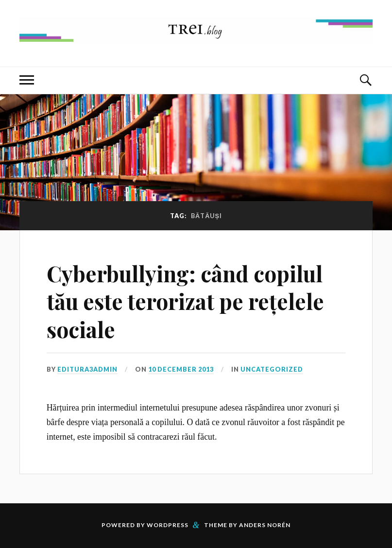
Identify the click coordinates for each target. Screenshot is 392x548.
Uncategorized (272, 369)
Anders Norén (265, 525)
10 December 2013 (181, 369)
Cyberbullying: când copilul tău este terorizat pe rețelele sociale (185, 301)
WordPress (168, 525)
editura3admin (87, 369)
